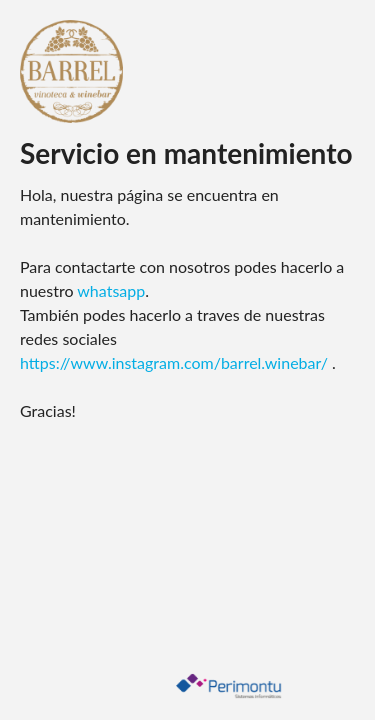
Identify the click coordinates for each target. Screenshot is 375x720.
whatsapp (111, 290)
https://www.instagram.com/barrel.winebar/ (176, 362)
